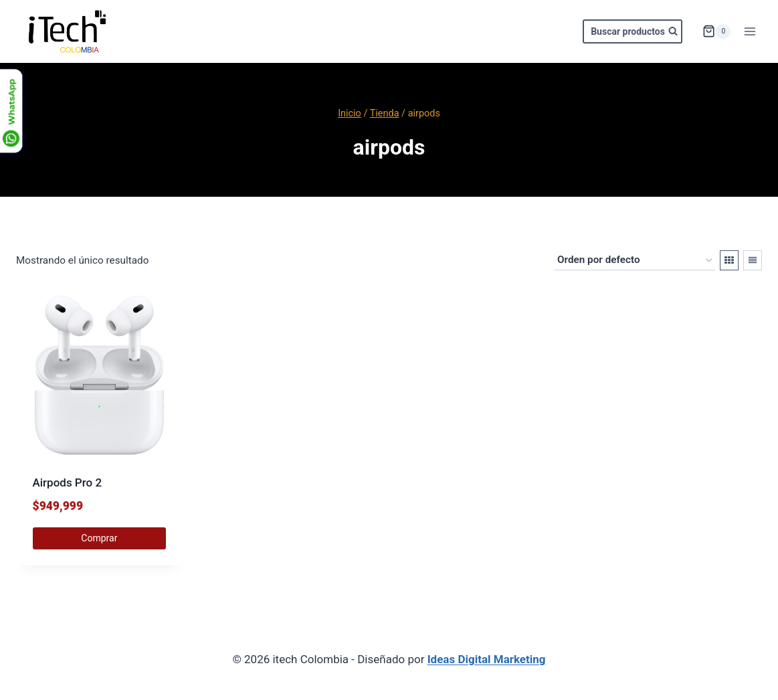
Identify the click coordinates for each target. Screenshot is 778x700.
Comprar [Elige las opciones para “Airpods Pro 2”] (99, 538)
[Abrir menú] (750, 31)
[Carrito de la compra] (716, 31)
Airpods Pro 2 (68, 483)
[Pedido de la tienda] (635, 260)
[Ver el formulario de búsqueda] (633, 31)
